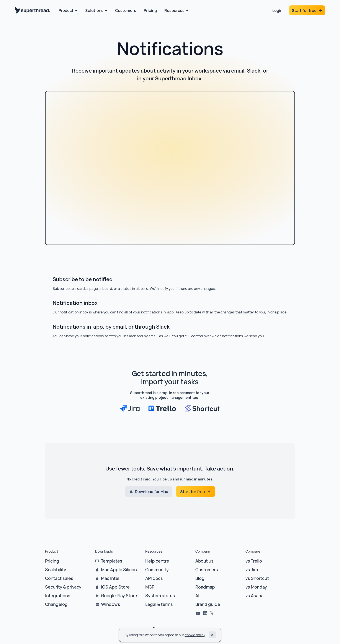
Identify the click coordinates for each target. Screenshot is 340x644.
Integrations (58, 596)
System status (160, 596)
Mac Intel (110, 578)
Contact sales (59, 578)
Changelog (56, 604)
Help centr (156, 561)
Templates (112, 561)
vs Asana (254, 596)
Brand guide (208, 604)
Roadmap (205, 587)
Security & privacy (63, 587)
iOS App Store (115, 587)
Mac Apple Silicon (119, 570)
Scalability (56, 570)
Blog (200, 578)
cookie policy (195, 635)
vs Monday (256, 587)
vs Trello (254, 561)
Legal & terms (159, 604)
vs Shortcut (257, 578)
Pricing (52, 561)
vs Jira (252, 570)
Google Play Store (119, 596)
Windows (111, 604)
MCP (150, 587)
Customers (207, 570)
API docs (154, 578)
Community (157, 570)
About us (204, 561)
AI (197, 596)
